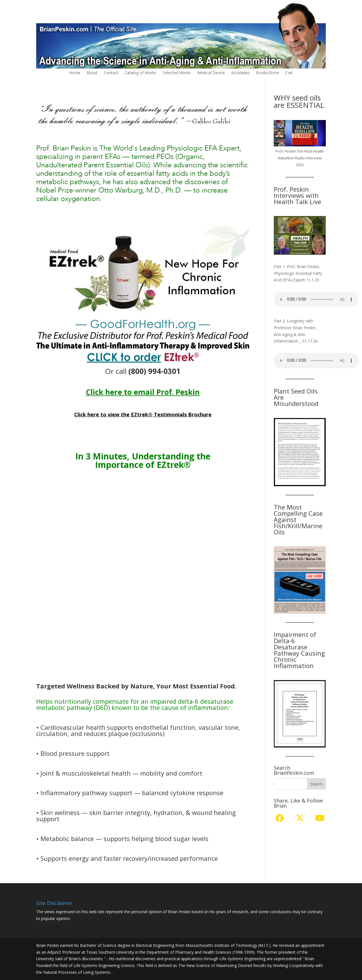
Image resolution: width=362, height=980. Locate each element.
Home (75, 73)
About (92, 73)
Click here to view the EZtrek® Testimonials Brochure (143, 414)
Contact (111, 73)
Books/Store (268, 73)
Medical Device (211, 73)
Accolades (240, 73)
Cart (289, 73)
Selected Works (177, 73)
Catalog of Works (140, 73)
